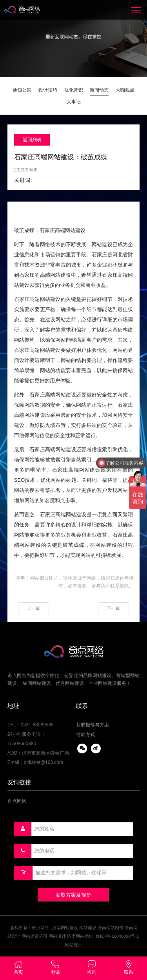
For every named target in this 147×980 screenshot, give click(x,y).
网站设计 (57, 936)
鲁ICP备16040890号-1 (117, 936)
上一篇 (34, 608)
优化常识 (74, 90)
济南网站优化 (80, 936)
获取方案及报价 (73, 895)
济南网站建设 (65, 928)
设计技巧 (48, 90)
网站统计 (74, 945)
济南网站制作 (111, 928)
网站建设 (88, 928)
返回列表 (32, 140)
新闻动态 (99, 90)
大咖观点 (125, 90)
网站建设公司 (34, 936)
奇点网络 (17, 801)
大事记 (74, 102)
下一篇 (113, 608)
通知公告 (22, 90)
